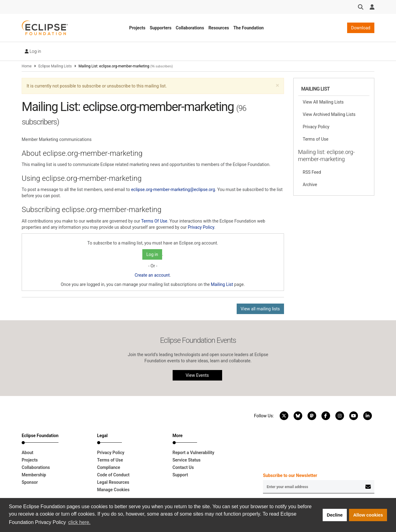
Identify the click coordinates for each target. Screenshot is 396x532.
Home (27, 66)
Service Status (187, 460)
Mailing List (222, 284)
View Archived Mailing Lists (329, 114)
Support (180, 475)
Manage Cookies (113, 490)
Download (361, 28)
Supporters (161, 28)
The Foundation (248, 28)
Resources (219, 28)
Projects (137, 28)
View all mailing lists (260, 309)
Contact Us (183, 467)
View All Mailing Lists (323, 102)
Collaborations (190, 28)
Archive (310, 185)
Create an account (152, 275)
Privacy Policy (201, 227)
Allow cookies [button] (368, 515)
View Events (197, 375)
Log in (33, 51)
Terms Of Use (154, 221)
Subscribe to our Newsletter (290, 475)
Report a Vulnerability (194, 453)
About (28, 453)
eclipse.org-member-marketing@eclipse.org (173, 189)
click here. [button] (80, 522)
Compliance (109, 467)
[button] (277, 85)
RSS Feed (312, 172)
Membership (34, 475)
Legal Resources (113, 482)
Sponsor (30, 482)
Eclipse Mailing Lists (55, 66)
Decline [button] (335, 515)
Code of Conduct (113, 475)
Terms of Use (316, 139)
